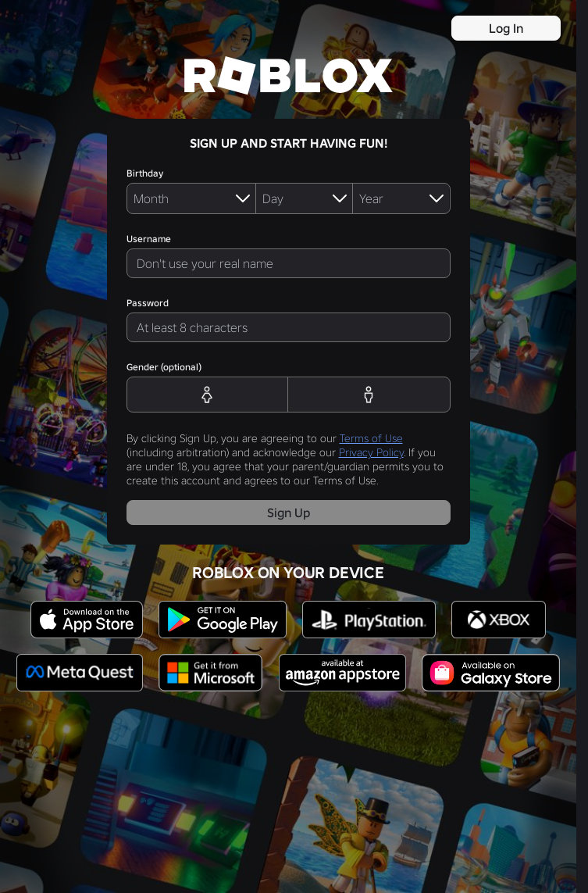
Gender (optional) (164, 367)
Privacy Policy (371, 452)
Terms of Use (371, 438)
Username (149, 239)
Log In (506, 28)
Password (148, 303)
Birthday (145, 173)
